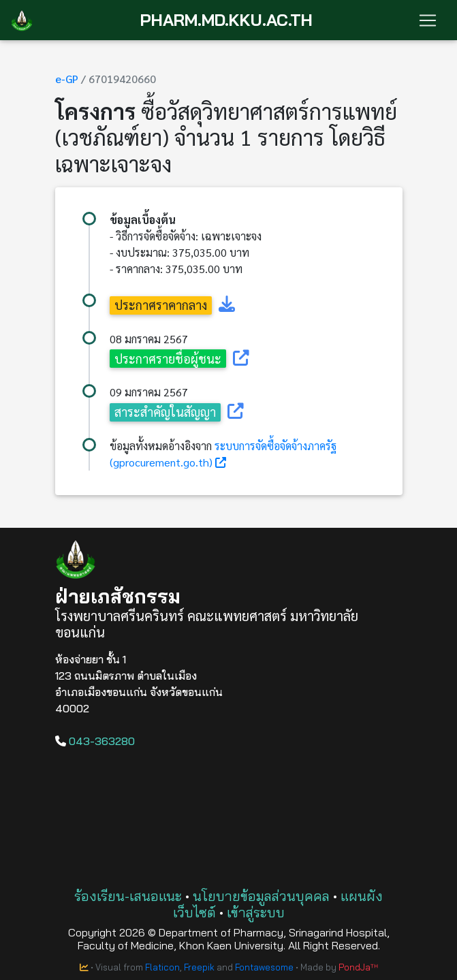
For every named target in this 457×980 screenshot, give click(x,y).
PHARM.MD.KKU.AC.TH (226, 20)
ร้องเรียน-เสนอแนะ (128, 896)
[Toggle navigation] (428, 20)
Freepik (199, 967)
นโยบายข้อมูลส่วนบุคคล (261, 896)
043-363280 (95, 741)
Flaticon (162, 967)
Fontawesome (264, 967)
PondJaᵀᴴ (358, 967)
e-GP (67, 79)
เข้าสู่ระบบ (256, 912)
